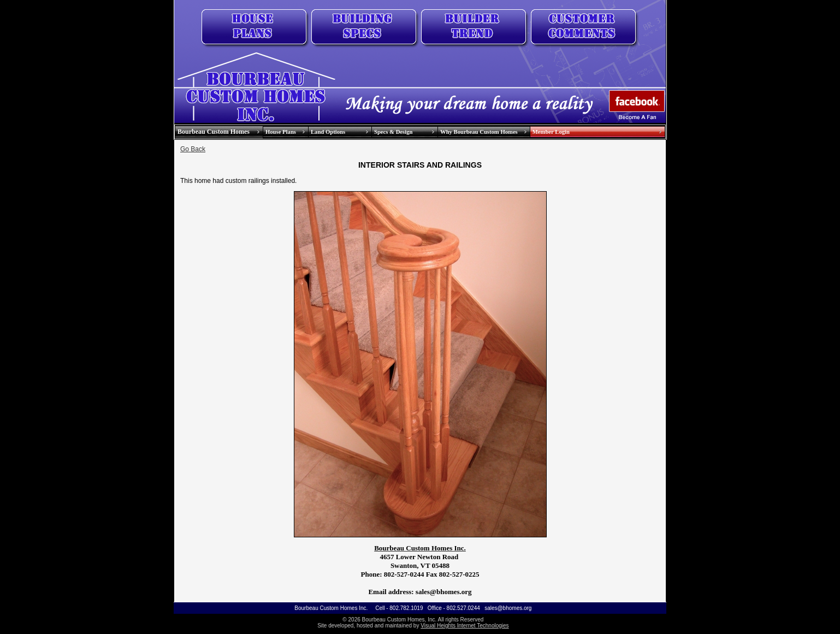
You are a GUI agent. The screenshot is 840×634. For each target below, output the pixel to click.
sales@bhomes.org (508, 608)
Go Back (193, 149)
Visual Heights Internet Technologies (465, 626)
